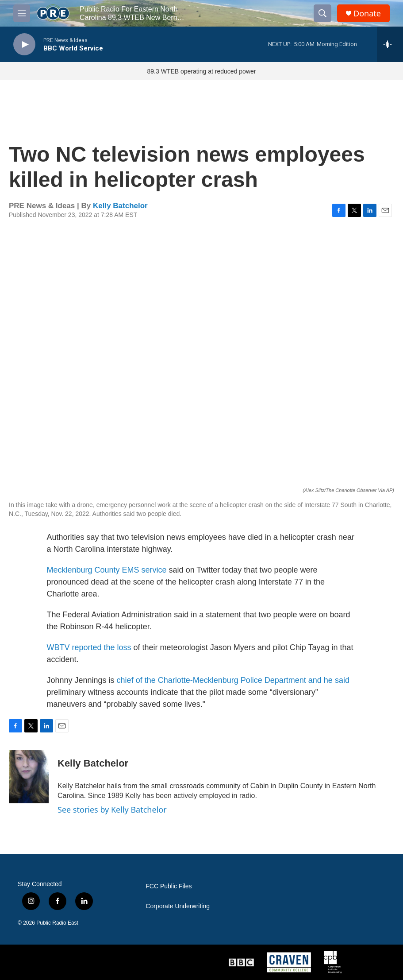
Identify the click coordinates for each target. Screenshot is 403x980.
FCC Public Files (169, 886)
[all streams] (390, 44)
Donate (367, 14)
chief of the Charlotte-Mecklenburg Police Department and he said (233, 680)
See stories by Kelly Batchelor (112, 810)
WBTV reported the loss (89, 647)
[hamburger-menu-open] (22, 13)
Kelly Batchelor (120, 206)
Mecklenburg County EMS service (107, 570)
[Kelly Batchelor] (29, 777)
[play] (24, 45)
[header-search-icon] (322, 13)
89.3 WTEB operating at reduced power (202, 71)
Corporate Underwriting (178, 906)
